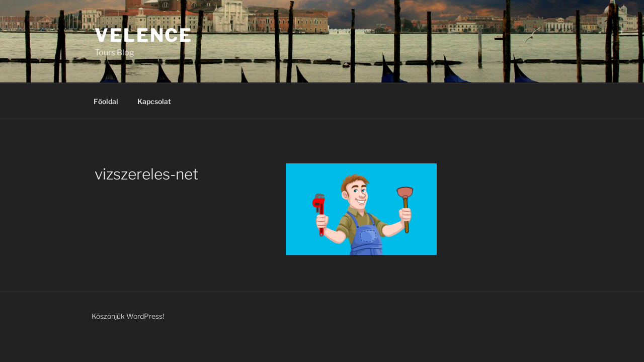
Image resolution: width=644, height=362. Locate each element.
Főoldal (106, 101)
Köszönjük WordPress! (128, 316)
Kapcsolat (154, 101)
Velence (144, 35)
